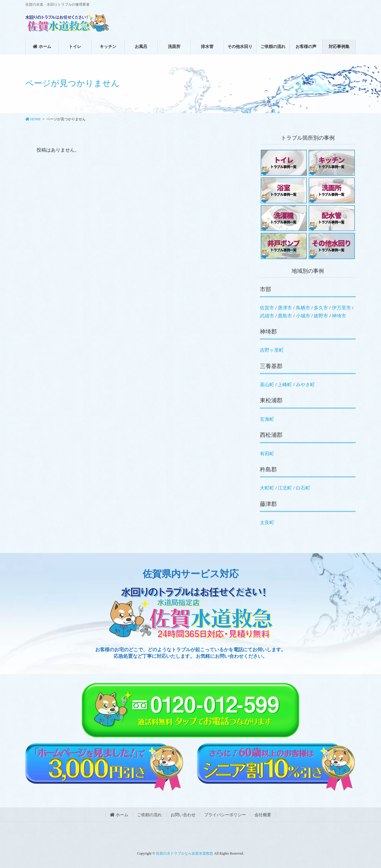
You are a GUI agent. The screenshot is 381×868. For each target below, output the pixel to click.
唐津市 (285, 308)
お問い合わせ (183, 815)
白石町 (303, 488)
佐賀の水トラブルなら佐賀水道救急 (185, 853)
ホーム (119, 815)
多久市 (321, 308)
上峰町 (285, 385)
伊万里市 (341, 308)
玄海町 (267, 419)
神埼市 (339, 316)
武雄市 (267, 316)
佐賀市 (267, 308)
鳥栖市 (303, 308)
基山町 (267, 385)
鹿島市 (285, 316)
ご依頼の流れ (149, 815)
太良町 (267, 522)
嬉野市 (321, 316)
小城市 (303, 316)
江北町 (285, 488)
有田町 (267, 454)
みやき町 (305, 385)
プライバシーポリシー (225, 815)
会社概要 (263, 815)
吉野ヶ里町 (272, 350)
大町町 (267, 488)
